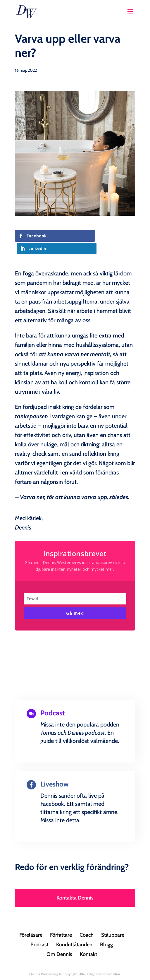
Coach (87, 922)
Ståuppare (113, 922)
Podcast (39, 932)
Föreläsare (31, 922)
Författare (61, 922)
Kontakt (88, 942)
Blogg (106, 932)
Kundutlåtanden (74, 932)
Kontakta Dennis (75, 885)
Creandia (89, 971)
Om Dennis (59, 942)
